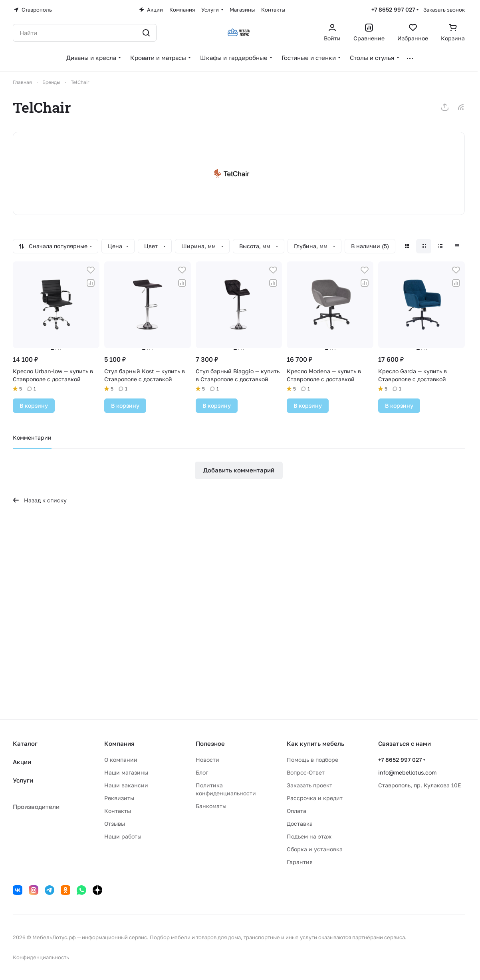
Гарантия (300, 862)
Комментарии (32, 437)
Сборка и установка (315, 849)
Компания (119, 743)
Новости (207, 760)
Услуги (23, 780)
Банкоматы (211, 806)
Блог (202, 772)
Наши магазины (126, 772)
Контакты (118, 811)
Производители (36, 807)
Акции (22, 762)
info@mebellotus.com (407, 772)
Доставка (300, 824)
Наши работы (123, 836)
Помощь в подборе (312, 760)
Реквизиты (119, 798)
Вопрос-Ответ (306, 772)
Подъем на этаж (309, 836)
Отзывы (115, 824)
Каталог (25, 743)
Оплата (297, 811)
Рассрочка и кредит (315, 798)
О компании (121, 760)
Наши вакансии (126, 785)
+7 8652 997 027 (393, 9)
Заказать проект (309, 785)
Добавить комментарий (239, 470)
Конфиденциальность (41, 957)
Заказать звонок (444, 10)
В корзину (34, 405)
